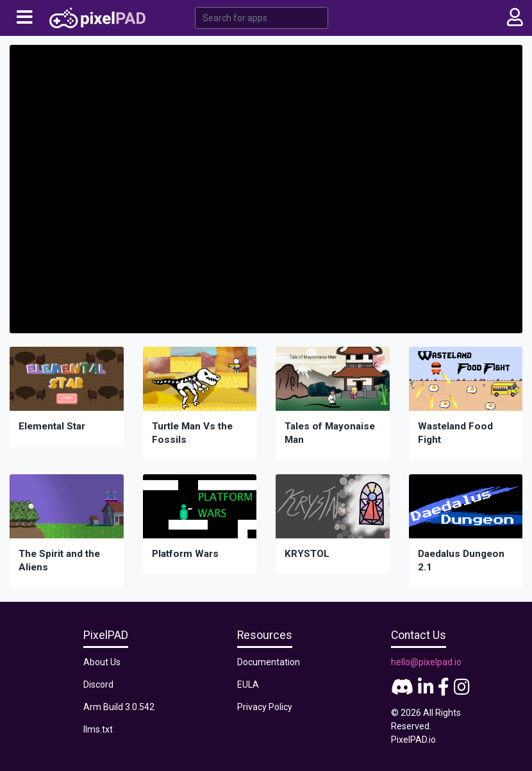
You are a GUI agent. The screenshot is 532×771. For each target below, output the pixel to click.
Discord (98, 684)
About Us (102, 662)
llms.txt (98, 729)
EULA (248, 684)
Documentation (269, 662)
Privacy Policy (265, 707)
